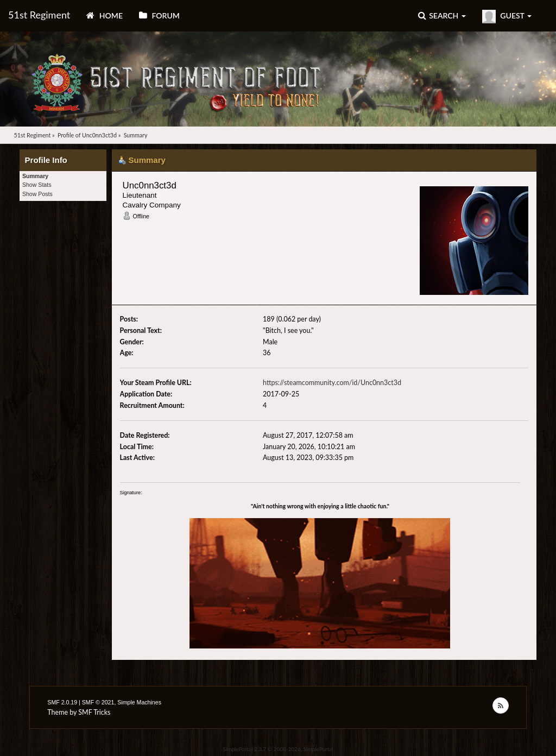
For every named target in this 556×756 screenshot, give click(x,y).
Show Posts (37, 194)
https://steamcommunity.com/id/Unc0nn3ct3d (332, 383)
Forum (159, 15)
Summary (35, 176)
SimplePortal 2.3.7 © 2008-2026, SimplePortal (278, 749)
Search (442, 15)
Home (105, 15)
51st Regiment (39, 15)
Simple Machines (139, 702)
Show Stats (37, 185)
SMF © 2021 (98, 702)
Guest (507, 17)
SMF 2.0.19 (62, 702)
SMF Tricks (94, 712)
